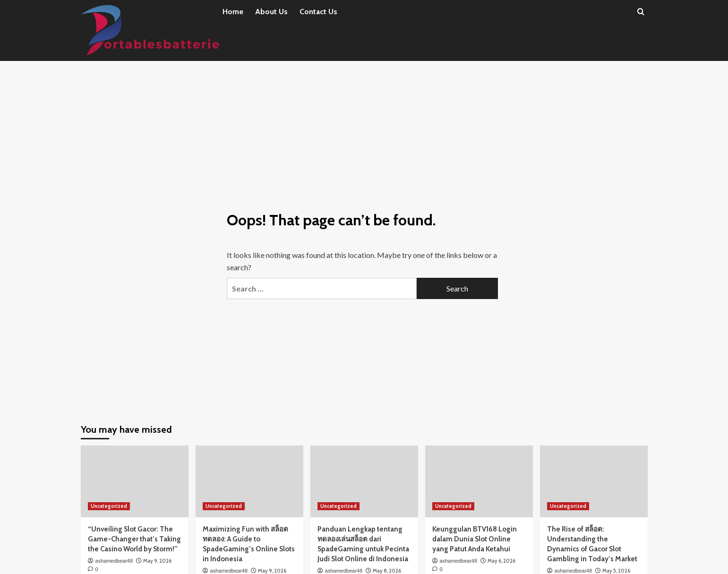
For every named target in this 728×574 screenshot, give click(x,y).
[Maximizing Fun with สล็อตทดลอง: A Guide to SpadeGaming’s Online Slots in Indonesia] (249, 481)
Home (233, 12)
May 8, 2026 (387, 571)
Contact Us (318, 12)
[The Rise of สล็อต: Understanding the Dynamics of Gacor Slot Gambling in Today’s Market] (594, 481)
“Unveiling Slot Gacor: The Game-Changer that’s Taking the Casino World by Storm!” (134, 539)
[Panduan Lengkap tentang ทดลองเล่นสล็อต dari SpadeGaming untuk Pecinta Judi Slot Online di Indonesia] (364, 481)
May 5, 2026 (616, 571)
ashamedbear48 (114, 561)
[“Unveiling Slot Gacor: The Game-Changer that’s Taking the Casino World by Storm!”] (135, 481)
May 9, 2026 (157, 561)
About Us (271, 12)
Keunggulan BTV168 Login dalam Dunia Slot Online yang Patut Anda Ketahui (475, 539)
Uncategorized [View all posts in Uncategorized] (109, 506)
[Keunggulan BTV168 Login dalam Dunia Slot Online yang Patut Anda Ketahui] (479, 481)
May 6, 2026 (501, 561)
